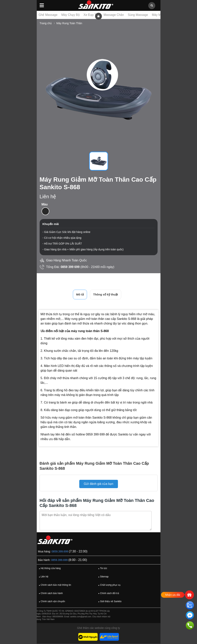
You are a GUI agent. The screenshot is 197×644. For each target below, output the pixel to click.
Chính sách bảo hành (50, 593)
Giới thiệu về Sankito (109, 602)
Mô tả (80, 295)
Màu (45, 204)
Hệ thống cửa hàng (49, 569)
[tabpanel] (99, 89)
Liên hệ (43, 577)
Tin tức (102, 569)
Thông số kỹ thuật (106, 295)
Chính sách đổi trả (108, 593)
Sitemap (103, 577)
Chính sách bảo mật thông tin (55, 585)
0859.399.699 (60, 552)
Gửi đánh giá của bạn (98, 484)
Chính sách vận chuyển (51, 602)
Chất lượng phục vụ (109, 585)
